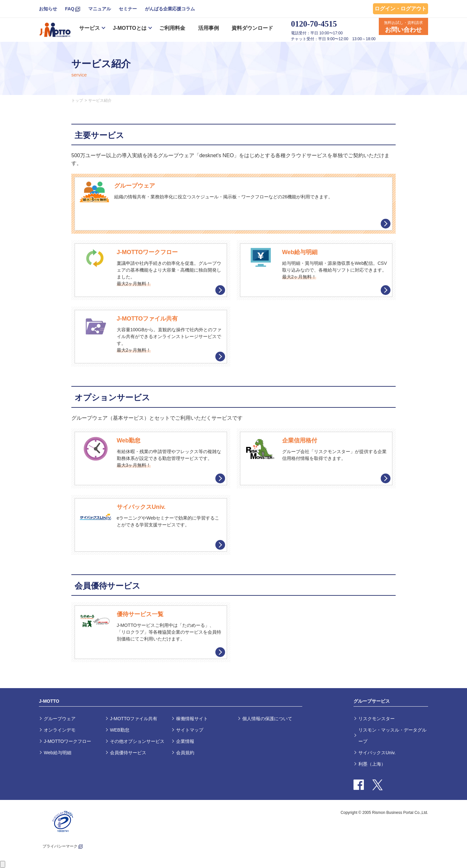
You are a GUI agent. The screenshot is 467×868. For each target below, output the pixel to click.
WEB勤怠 (120, 730)
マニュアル (100, 9)
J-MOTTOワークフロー (67, 741)
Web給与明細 (58, 753)
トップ (77, 100)
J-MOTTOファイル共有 (134, 719)
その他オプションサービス (137, 741)
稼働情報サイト (192, 719)
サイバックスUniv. (377, 753)
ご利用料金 (172, 28)
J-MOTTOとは (130, 28)
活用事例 (209, 28)
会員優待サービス (128, 753)
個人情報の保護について (267, 719)
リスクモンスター (377, 719)
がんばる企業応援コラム (170, 9)
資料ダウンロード (252, 28)
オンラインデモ (60, 730)
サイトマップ (190, 730)
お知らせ (48, 9)
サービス (90, 28)
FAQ (70, 9)
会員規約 (185, 753)
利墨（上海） (372, 764)
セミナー (128, 9)
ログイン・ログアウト (401, 9)
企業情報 (185, 741)
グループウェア (60, 719)
